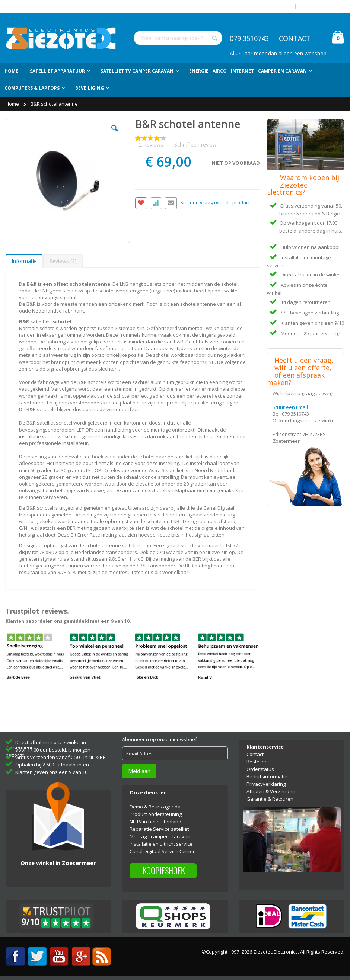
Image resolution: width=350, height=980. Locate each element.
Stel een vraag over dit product (215, 202)
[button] (115, 134)
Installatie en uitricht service (161, 844)
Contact (255, 754)
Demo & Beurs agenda (155, 807)
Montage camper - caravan (160, 836)
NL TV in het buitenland (155, 822)
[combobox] (178, 38)
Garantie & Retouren (270, 799)
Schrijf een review (195, 145)
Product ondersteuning (156, 814)
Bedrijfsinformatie (267, 776)
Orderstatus (260, 769)
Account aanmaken (323, 7)
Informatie (24, 261)
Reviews (63, 261)
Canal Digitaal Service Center (162, 851)
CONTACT (295, 38)
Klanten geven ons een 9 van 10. (52, 772)
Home (13, 104)
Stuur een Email (290, 407)
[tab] (24, 261)
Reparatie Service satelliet (159, 829)
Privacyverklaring (266, 784)
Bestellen (257, 762)
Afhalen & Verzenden (271, 791)
